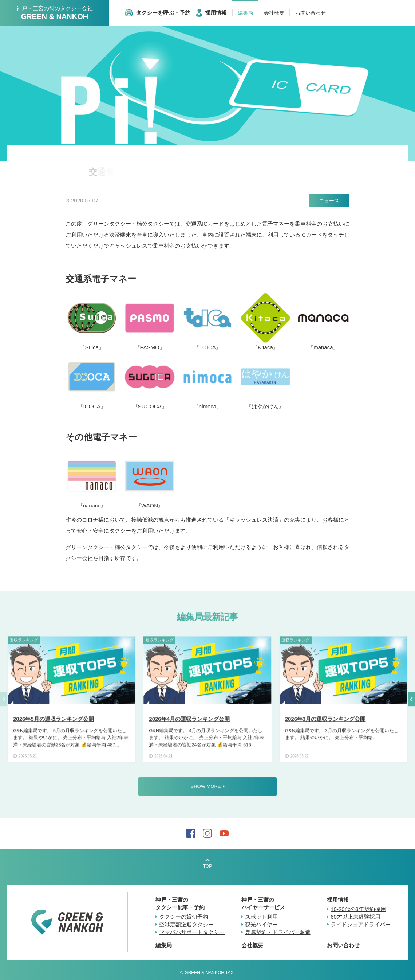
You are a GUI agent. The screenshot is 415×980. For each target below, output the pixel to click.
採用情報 (338, 900)
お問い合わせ (343, 945)
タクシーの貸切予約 (184, 917)
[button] (411, 701)
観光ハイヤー (261, 924)
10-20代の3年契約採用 (358, 909)
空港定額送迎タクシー (186, 924)
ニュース (329, 201)
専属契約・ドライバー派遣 (278, 932)
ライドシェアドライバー (361, 924)
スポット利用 (261, 917)
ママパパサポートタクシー (192, 932)
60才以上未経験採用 (355, 917)
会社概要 (252, 945)
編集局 (164, 945)
